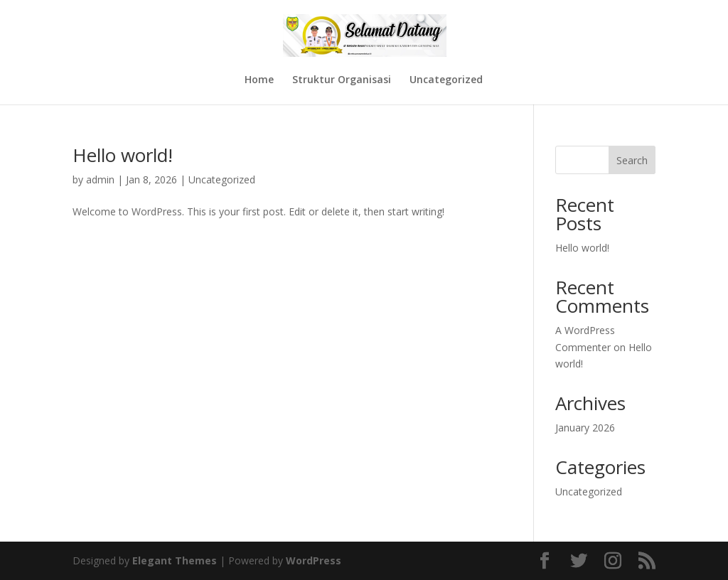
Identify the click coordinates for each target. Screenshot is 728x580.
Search (632, 160)
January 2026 (585, 428)
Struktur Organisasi (342, 80)
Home (259, 80)
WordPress (314, 560)
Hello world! (123, 155)
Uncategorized (446, 80)
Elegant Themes (175, 560)
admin (100, 179)
